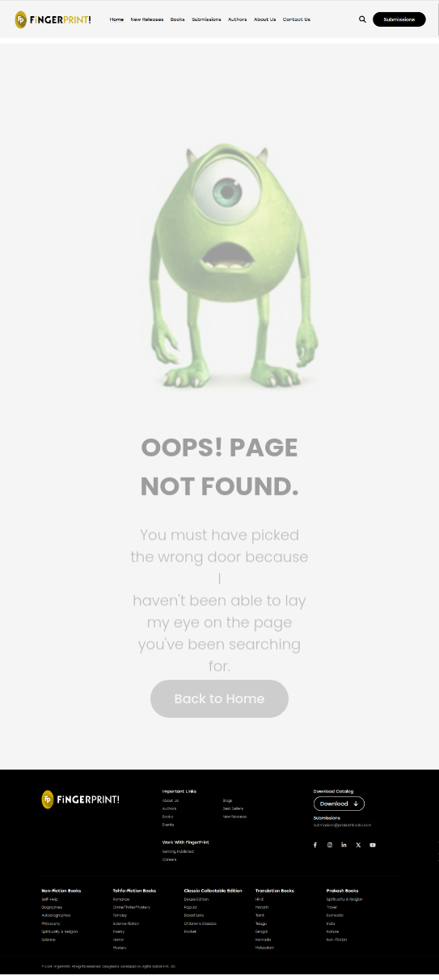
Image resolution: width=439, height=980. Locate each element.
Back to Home (220, 699)
